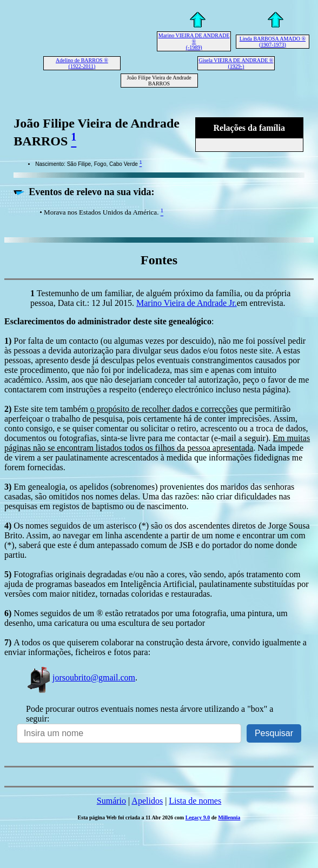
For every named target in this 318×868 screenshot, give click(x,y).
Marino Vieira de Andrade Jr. (187, 303)
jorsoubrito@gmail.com (81, 677)
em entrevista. (261, 303)
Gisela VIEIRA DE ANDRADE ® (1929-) (236, 63)
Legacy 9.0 (198, 817)
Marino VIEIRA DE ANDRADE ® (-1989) (194, 41)
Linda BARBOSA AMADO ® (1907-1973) (273, 42)
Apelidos (147, 801)
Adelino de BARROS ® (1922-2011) (82, 63)
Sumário (111, 801)
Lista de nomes (195, 801)
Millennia (229, 817)
